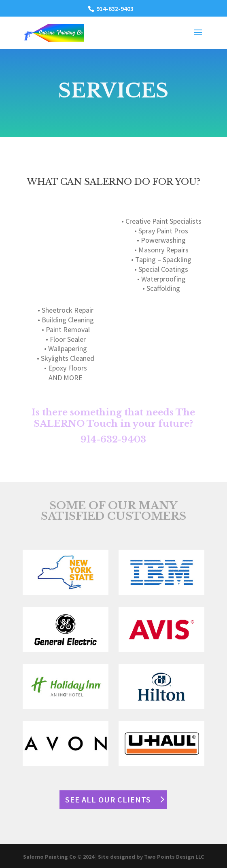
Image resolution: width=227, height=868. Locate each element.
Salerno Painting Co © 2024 (59, 857)
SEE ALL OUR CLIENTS (108, 799)
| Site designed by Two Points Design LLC (150, 857)
